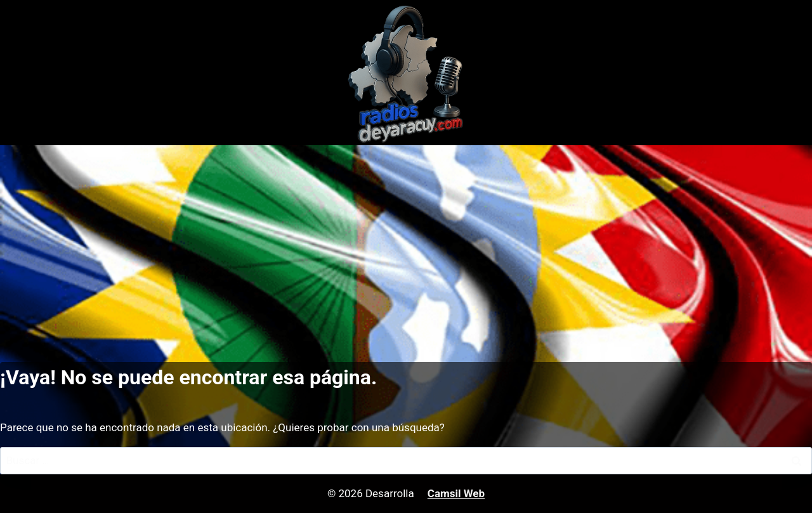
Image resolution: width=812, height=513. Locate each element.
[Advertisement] (406, 240)
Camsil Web (456, 493)
